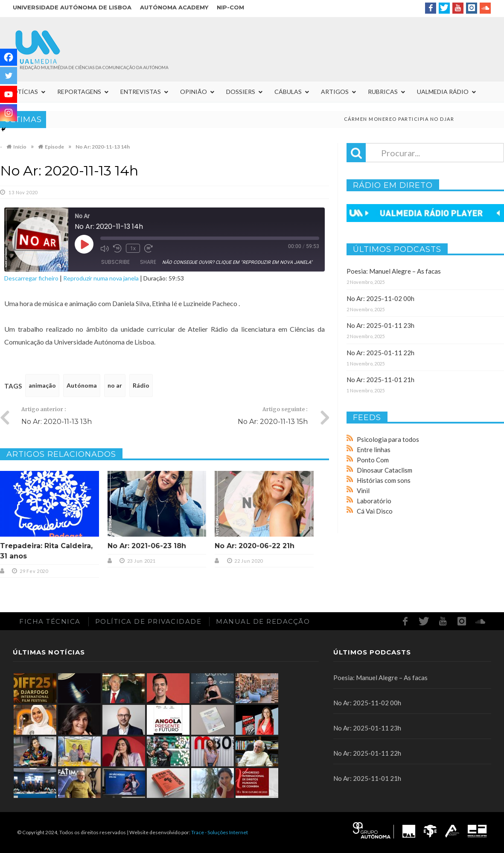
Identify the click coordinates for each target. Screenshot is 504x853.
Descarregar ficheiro (31, 278)
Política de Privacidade (149, 621)
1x (133, 248)
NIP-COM (230, 7)
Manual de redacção (263, 621)
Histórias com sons (384, 480)
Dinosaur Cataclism (385, 470)
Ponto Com (373, 460)
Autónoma (82, 385)
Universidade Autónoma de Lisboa (72, 7)
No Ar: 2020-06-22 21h (255, 546)
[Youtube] (9, 94)
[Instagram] (9, 113)
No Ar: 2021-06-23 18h (147, 546)
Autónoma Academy (174, 7)
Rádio (141, 385)
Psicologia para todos (388, 439)
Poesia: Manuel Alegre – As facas (394, 271)
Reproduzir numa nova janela (101, 278)
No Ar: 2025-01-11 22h (380, 353)
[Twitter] (9, 76)
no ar (115, 385)
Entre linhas (374, 450)
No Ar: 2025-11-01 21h (380, 380)
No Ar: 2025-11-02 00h (380, 298)
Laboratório (374, 501)
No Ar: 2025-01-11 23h (380, 325)
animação (42, 385)
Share (148, 262)
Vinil (363, 491)
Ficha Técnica (50, 621)
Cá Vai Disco (375, 511)
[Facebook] (9, 57)
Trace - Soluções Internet (220, 832)
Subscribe (115, 262)
